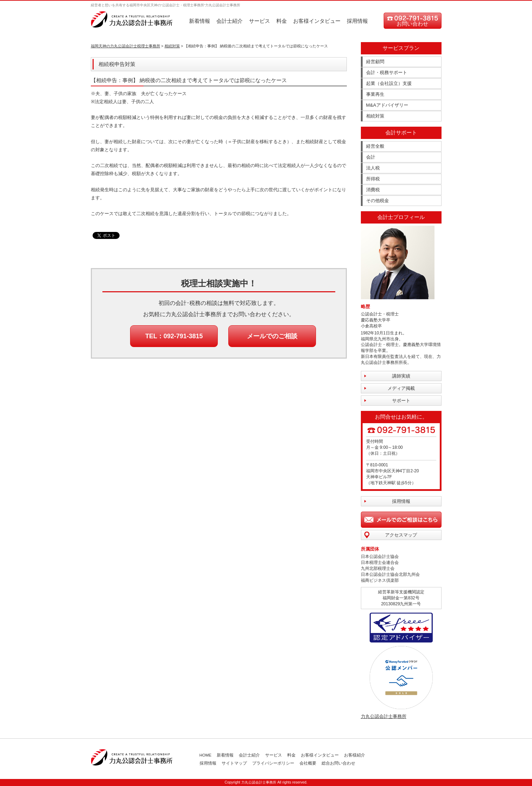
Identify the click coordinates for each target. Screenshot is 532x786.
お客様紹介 (355, 755)
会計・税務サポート (387, 72)
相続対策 (172, 46)
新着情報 (200, 21)
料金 (282, 21)
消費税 (373, 190)
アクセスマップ (401, 535)
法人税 (373, 168)
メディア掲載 (401, 388)
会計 (371, 157)
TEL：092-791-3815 (174, 336)
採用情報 (357, 21)
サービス (260, 21)
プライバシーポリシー (273, 763)
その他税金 (378, 201)
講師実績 (401, 376)
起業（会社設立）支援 (389, 83)
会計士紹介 (230, 21)
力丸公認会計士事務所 (384, 716)
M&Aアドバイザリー (387, 105)
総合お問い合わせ (338, 763)
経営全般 (375, 146)
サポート (401, 401)
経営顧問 (375, 62)
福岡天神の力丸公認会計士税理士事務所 (126, 46)
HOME (206, 755)
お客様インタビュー (317, 21)
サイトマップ (234, 763)
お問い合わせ (412, 24)
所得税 (373, 179)
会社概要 (308, 763)
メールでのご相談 (272, 336)
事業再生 (375, 94)
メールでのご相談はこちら (401, 520)
